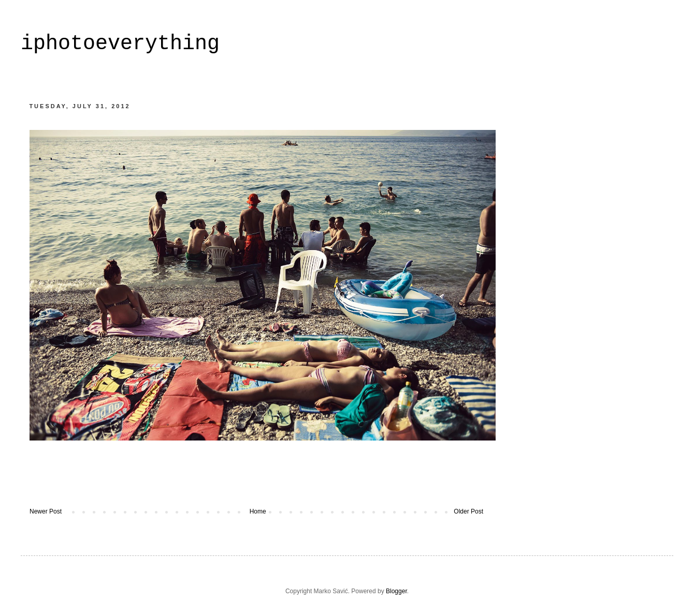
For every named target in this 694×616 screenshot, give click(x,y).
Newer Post (46, 511)
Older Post (468, 511)
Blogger (396, 591)
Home (258, 511)
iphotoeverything (120, 44)
